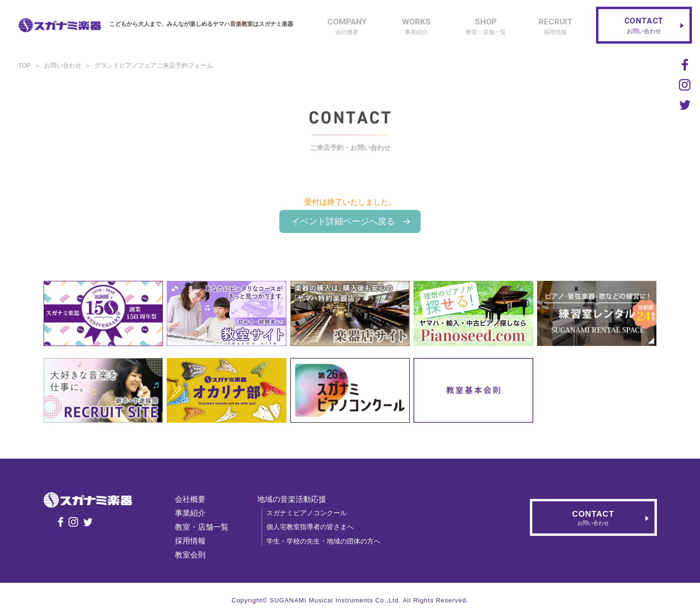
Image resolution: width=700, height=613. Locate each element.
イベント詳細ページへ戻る (343, 221)
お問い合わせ (63, 65)
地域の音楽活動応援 (292, 499)
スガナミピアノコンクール (307, 513)
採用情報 (191, 541)
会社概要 (191, 499)
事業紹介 (191, 513)
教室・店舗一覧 (202, 527)
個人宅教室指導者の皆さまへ (310, 527)
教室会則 (191, 555)
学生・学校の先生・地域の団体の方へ (324, 541)
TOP (25, 65)
